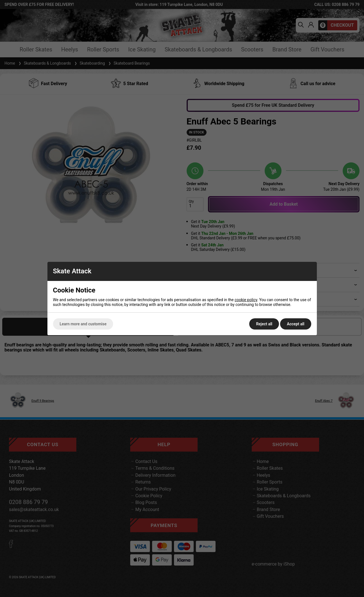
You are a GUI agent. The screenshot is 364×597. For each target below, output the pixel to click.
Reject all (264, 324)
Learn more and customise (83, 324)
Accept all (296, 324)
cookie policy (246, 300)
